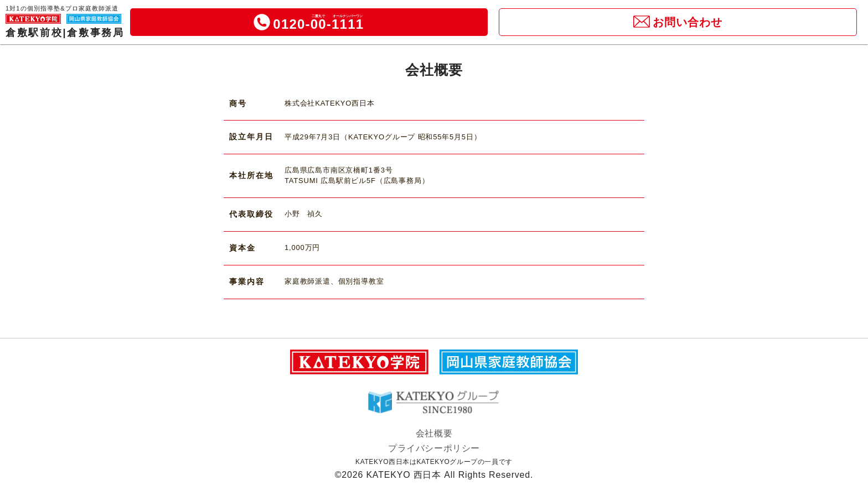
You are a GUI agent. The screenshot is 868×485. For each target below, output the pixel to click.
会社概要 (434, 433)
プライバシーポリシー (434, 448)
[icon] (262, 22)
